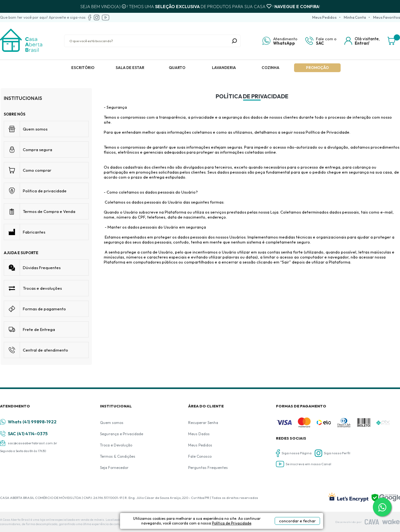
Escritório (83, 68)
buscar (234, 41)
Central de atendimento (45, 350)
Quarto (177, 68)
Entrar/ (362, 43)
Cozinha (270, 68)
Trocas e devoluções (42, 288)
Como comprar (37, 170)
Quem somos (35, 129)
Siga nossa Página (294, 453)
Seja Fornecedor (114, 468)
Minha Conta (355, 17)
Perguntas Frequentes (208, 468)
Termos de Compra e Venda (49, 211)
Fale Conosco (200, 456)
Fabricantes (34, 232)
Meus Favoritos (387, 17)
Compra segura (37, 150)
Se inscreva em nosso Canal (304, 464)
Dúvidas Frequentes (42, 268)
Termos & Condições (118, 456)
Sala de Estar (130, 68)
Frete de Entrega (39, 329)
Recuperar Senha (203, 423)
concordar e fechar (297, 521)
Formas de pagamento (44, 309)
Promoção (317, 68)
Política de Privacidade (232, 523)
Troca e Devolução (116, 445)
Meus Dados (199, 434)
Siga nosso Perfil (332, 453)
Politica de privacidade (45, 191)
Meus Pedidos (324, 17)
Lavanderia (224, 68)
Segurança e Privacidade (122, 434)
